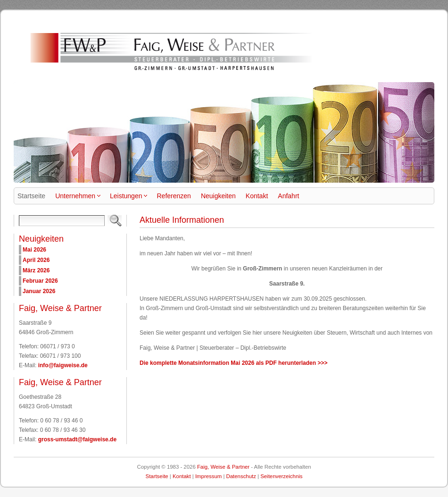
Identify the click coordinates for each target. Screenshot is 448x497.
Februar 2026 (40, 281)
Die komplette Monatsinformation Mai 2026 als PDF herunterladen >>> (233, 363)
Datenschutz (241, 476)
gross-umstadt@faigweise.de (77, 439)
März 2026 (36, 270)
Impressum (208, 476)
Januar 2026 (39, 291)
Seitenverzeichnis (281, 476)
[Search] (62, 221)
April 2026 (36, 260)
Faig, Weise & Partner (223, 467)
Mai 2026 (34, 250)
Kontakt (182, 476)
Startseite (157, 476)
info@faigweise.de (63, 365)
